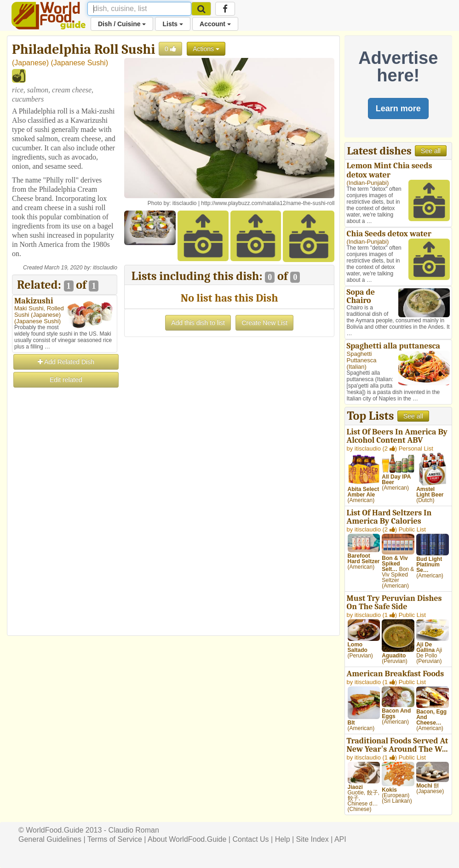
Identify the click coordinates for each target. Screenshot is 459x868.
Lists (173, 24)
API (340, 839)
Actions (206, 49)
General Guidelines (50, 839)
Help (283, 839)
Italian (357, 367)
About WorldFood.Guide (187, 839)
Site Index (313, 839)
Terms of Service (115, 839)
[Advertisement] (65, 527)
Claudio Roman (134, 830)
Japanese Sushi (80, 63)
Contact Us (250, 839)
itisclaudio (105, 268)
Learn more (398, 108)
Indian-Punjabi (368, 183)
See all (431, 151)
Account (215, 24)
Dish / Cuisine (122, 24)
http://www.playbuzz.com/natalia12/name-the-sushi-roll (268, 203)
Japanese (30, 63)
